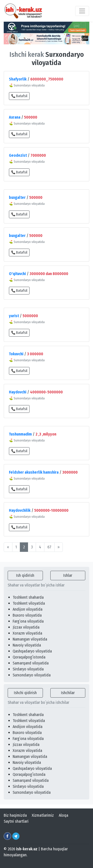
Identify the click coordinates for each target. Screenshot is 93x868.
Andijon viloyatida (28, 609)
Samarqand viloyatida (31, 663)
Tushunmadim (20, 434)
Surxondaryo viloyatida (32, 675)
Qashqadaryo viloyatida (32, 651)
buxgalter (17, 197)
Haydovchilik (20, 510)
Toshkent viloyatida (29, 603)
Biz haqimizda (15, 815)
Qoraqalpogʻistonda (29, 657)
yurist (14, 316)
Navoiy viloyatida (27, 645)
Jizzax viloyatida (26, 627)
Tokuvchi (16, 354)
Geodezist (18, 155)
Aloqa (63, 815)
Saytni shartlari (16, 821)
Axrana (15, 117)
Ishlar (68, 575)
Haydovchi (18, 392)
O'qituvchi (17, 274)
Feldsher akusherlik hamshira (34, 472)
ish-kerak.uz (27, 849)
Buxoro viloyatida (27, 615)
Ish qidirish (25, 575)
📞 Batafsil (19, 96)
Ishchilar (68, 693)
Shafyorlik (18, 79)
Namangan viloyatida (30, 639)
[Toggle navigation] (82, 11)
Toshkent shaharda (28, 597)
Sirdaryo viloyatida (28, 669)
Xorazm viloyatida (27, 633)
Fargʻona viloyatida (28, 621)
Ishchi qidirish (25, 693)
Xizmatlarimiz (43, 815)
